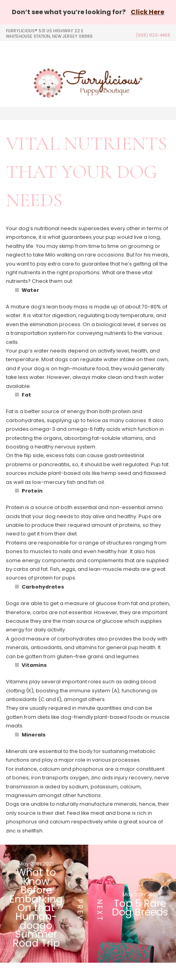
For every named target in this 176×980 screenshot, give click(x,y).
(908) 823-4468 (153, 35)
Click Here (147, 12)
